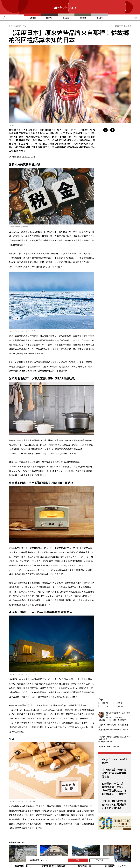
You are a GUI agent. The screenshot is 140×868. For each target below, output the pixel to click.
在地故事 (100, 18)
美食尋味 (49, 18)
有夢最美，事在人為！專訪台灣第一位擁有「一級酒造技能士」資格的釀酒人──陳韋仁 (114, 789)
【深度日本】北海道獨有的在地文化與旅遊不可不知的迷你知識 (114, 804)
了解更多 (99, 860)
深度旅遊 (32, 18)
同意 (78, 860)
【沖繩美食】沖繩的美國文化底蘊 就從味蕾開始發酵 (114, 773)
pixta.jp (13, 125)
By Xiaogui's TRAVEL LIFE (22, 157)
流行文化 (66, 18)
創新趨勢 (83, 18)
